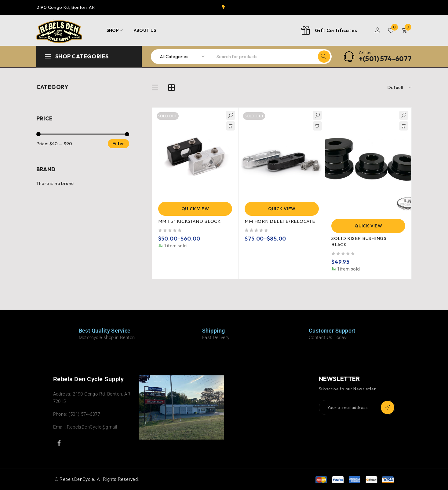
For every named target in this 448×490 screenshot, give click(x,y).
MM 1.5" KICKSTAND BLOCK (189, 221)
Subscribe (388, 407)
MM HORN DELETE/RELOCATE (280, 221)
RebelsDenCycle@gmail (92, 427)
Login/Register (377, 30)
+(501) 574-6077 (385, 59)
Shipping (214, 331)
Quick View (195, 209)
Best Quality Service (105, 331)
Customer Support (332, 331)
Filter (118, 144)
